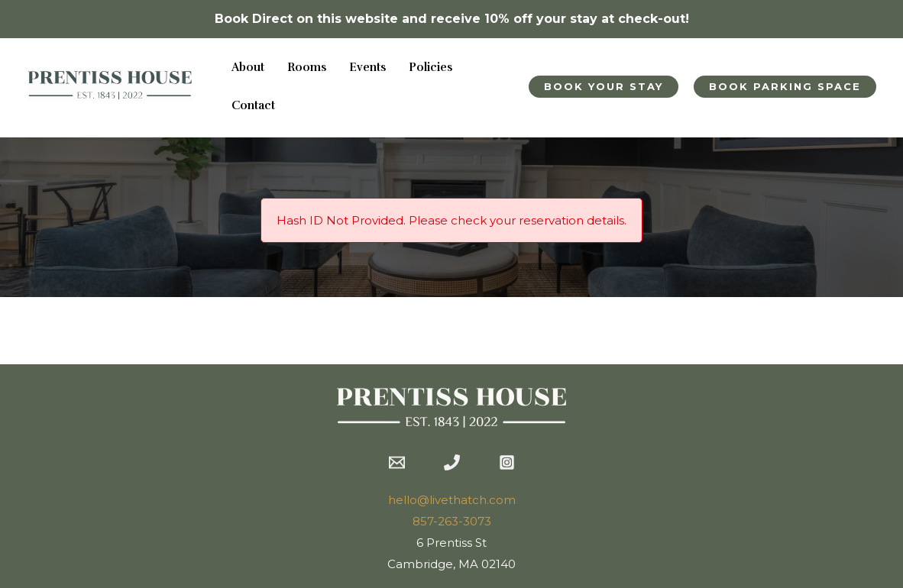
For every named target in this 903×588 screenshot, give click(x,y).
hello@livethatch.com (452, 500)
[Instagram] (507, 462)
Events (367, 68)
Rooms (307, 68)
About (248, 68)
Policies (430, 68)
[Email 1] (397, 462)
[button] (604, 87)
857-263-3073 (452, 521)
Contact (253, 106)
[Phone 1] (452, 462)
